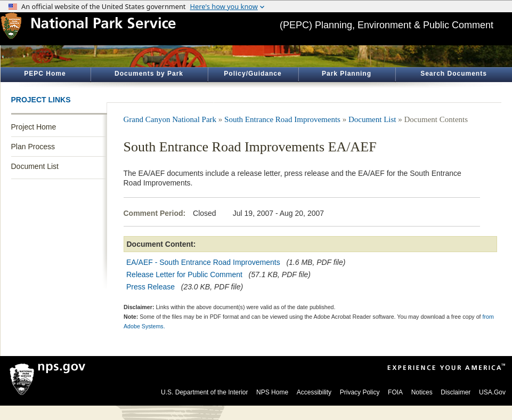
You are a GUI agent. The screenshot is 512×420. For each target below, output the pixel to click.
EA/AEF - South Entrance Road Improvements (203, 262)
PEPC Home (45, 74)
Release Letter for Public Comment (184, 274)
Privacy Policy (360, 392)
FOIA (395, 392)
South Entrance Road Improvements (282, 119)
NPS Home (272, 392)
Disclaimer (456, 392)
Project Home (34, 127)
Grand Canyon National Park (170, 119)
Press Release (151, 287)
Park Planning (347, 74)
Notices (422, 392)
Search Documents (454, 74)
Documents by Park (149, 74)
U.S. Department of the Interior (204, 392)
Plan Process (33, 147)
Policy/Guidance (253, 74)
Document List (35, 166)
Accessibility (314, 392)
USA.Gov (492, 392)
